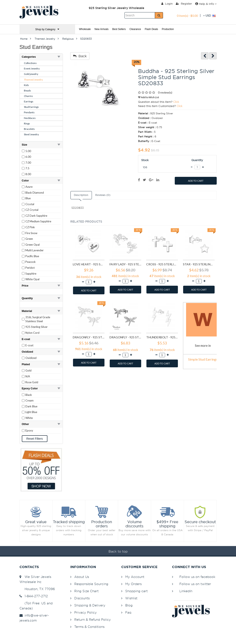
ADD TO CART (196, 181)
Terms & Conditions (89, 627)
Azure (29, 187)
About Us (82, 577)
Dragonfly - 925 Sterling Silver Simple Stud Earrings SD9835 (125, 337)
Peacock (31, 262)
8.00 (28, 174)
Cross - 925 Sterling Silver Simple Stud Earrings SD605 (162, 264)
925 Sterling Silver (37, 327)
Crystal (30, 204)
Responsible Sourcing (91, 584)
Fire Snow (31, 233)
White (29, 418)
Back (80, 56)
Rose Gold (32, 382)
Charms (28, 96)
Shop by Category (47, 29)
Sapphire (31, 274)
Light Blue (31, 412)
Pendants (29, 112)
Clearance (135, 29)
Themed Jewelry (33, 80)
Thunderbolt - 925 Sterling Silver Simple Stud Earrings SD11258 (162, 337)
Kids (26, 85)
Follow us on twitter (195, 584)
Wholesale (85, 29)
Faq (128, 612)
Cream (29, 400)
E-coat (29, 345)
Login (167, 4)
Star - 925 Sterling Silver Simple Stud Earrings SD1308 (199, 264)
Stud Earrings (31, 107)
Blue (28, 198)
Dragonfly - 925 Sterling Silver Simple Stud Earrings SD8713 (89, 337)
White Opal (32, 279)
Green (29, 239)
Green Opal (33, 245)
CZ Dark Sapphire (36, 216)
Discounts (82, 598)
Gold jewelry (31, 74)
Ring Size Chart (86, 591)
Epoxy (29, 430)
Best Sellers (119, 29)
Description (81, 195)
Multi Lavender (35, 250)
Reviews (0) (103, 195)
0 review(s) (165, 92)
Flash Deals (151, 29)
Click (176, 102)
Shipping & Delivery (90, 605)
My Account (135, 577)
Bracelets (29, 129)
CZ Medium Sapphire (38, 221)
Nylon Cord (32, 333)
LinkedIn (186, 591)
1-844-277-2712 (34, 596)
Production (168, 29)
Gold (28, 370)
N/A (28, 376)
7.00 (28, 163)
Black (29, 395)
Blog (129, 605)
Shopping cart (136, 591)
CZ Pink (30, 227)
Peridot (30, 268)
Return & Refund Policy (93, 620)
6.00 (28, 157)
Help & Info (206, 4)
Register (184, 4)
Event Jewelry (32, 68)
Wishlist (131, 598)
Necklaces (30, 118)
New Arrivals (102, 29)
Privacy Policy (85, 612)
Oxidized (31, 358)
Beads (27, 91)
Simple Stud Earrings (203, 359)
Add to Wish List (149, 97)
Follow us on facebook (197, 577)
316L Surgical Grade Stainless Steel (38, 319)
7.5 (27, 168)
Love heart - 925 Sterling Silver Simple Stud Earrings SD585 (89, 264)
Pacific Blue (32, 256)
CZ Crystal (32, 210)
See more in (203, 345)
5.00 (28, 151)
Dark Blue (31, 406)
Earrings (29, 101)
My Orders (133, 584)
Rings (27, 123)
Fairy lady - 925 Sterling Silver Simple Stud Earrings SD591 (125, 264)
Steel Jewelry (31, 134)
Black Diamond (35, 193)
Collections (30, 63)
